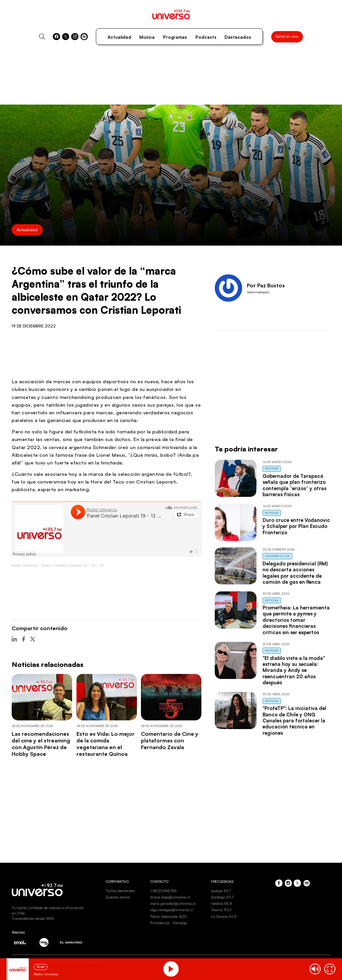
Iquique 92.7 (221, 891)
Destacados (238, 37)
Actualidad (119, 37)
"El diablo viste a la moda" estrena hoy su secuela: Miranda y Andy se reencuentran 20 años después (294, 670)
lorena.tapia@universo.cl (170, 897)
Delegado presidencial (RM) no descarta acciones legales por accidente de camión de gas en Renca (295, 573)
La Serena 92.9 (224, 917)
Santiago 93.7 (222, 897)
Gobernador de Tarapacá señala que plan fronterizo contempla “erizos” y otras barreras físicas (294, 485)
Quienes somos (118, 897)
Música (147, 37)
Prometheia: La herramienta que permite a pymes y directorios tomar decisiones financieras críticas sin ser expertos (296, 620)
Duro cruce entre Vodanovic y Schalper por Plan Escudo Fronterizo (296, 526)
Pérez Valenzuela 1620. (169, 917)
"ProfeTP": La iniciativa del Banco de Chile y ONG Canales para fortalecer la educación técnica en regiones (294, 721)
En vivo (41, 967)
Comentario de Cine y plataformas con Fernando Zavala (170, 741)
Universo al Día (277, 556)
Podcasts (206, 37)
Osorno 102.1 (221, 910)
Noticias (272, 468)
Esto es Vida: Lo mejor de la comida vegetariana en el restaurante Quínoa (106, 744)
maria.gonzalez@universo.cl (173, 904)
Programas (175, 37)
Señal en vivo (287, 36)
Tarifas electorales (120, 891)
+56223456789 (163, 891)
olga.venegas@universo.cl (172, 910)
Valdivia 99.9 (222, 904)
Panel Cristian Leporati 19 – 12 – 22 (73, 566)
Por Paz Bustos (266, 285)
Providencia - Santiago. (169, 923)
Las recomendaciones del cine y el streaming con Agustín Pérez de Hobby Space (41, 744)
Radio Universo (25, 566)
